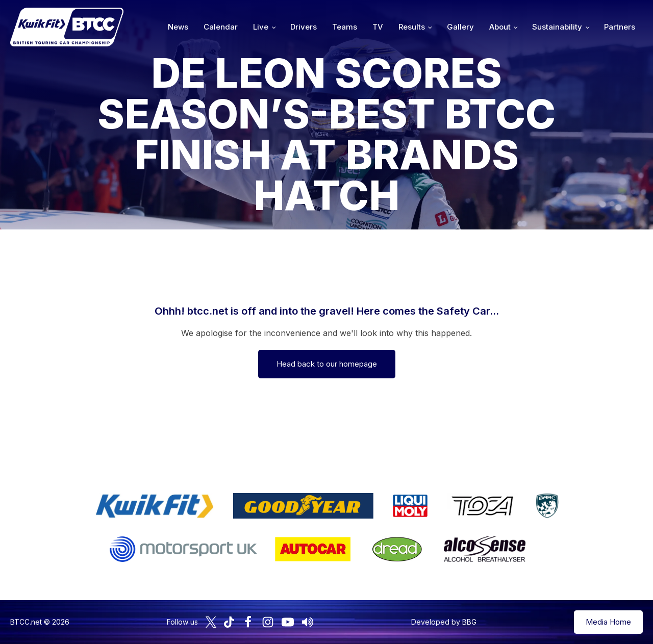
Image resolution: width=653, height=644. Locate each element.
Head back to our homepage (327, 364)
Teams (345, 27)
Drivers (304, 27)
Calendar (221, 27)
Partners (620, 27)
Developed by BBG (444, 622)
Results (412, 27)
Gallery (460, 27)
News (178, 27)
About (500, 27)
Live (261, 27)
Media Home (608, 622)
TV (378, 27)
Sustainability (557, 27)
